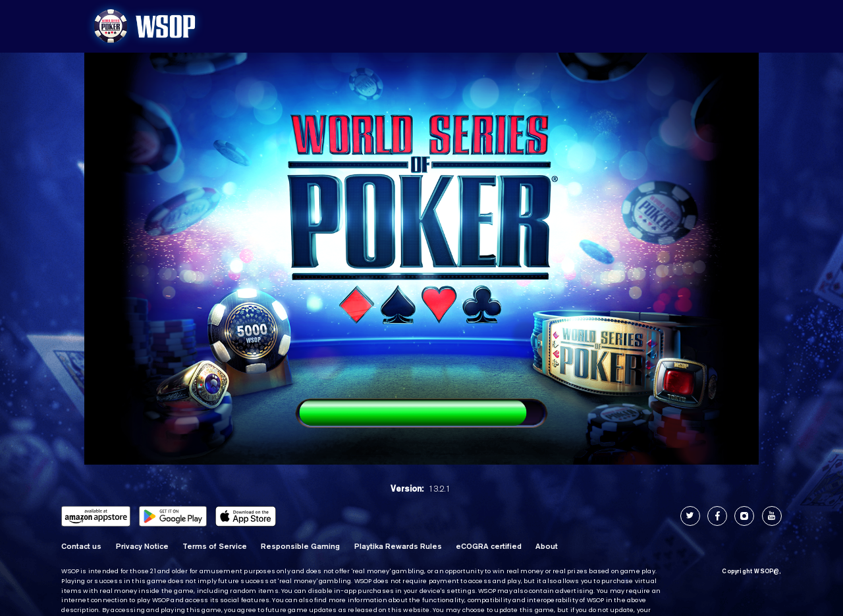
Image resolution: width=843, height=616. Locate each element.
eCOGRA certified (489, 546)
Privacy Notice (142, 546)
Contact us (81, 546)
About (547, 546)
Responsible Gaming (300, 546)
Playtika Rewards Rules (398, 546)
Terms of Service (215, 546)
